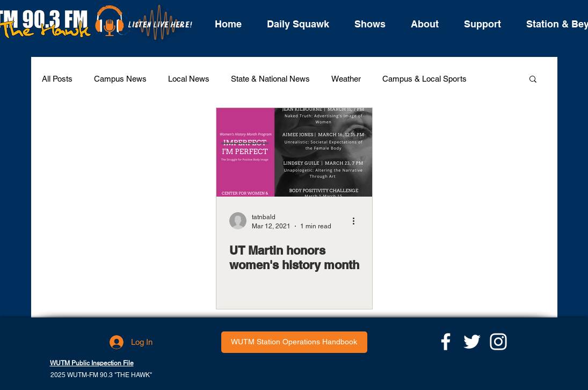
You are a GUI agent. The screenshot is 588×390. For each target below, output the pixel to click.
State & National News (270, 79)
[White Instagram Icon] (498, 342)
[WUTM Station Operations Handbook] (294, 342)
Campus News (120, 79)
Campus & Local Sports (424, 79)
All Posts (57, 79)
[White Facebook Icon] (446, 342)
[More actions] (358, 221)
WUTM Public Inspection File (92, 363)
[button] (533, 80)
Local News (189, 79)
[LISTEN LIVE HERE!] (160, 25)
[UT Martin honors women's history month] (294, 152)
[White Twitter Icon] (472, 342)
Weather (346, 79)
